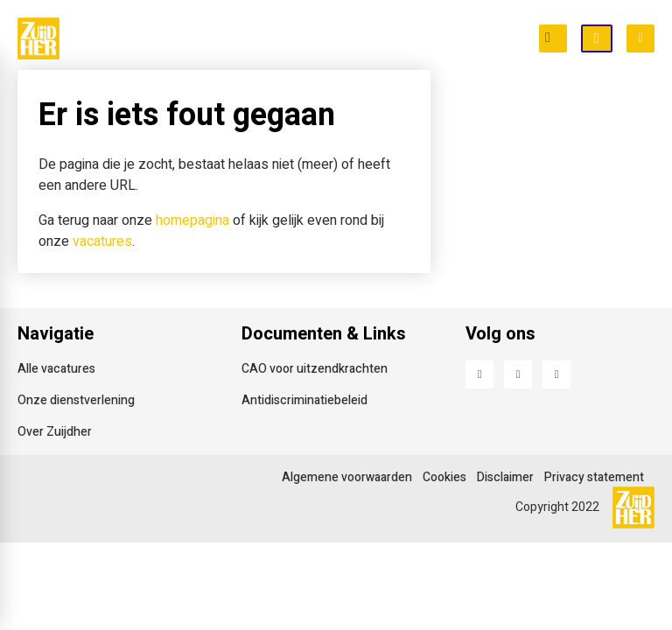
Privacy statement (594, 477)
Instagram (556, 374)
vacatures (102, 241)
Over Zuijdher (55, 432)
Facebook (479, 374)
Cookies (444, 477)
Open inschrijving (612, 39)
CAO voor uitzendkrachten (315, 369)
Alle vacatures (56, 369)
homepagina (192, 220)
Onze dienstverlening (76, 400)
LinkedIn (518, 374)
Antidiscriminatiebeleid (304, 400)
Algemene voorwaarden (347, 477)
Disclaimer (505, 477)
